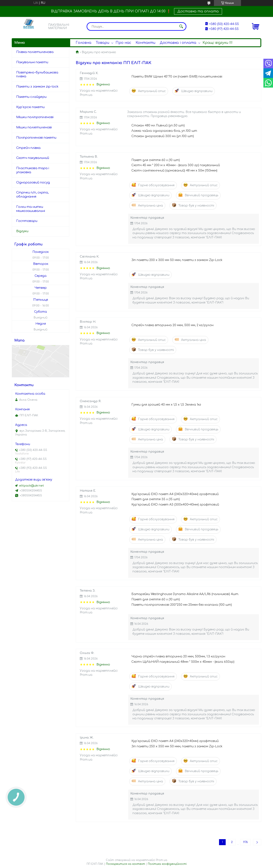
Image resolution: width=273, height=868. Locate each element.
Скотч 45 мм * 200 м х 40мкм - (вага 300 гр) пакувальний (176, 165)
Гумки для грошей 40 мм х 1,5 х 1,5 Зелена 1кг (166, 405)
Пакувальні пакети (32, 62)
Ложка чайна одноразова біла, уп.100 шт (164, 131)
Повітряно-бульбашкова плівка (37, 75)
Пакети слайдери (31, 97)
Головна (83, 43)
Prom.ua (162, 860)
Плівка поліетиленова (35, 52)
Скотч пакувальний (33, 158)
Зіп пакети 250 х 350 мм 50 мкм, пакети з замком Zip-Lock (177, 746)
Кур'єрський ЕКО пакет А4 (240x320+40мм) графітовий (175, 494)
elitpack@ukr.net (32, 486)
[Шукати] (181, 26)
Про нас (123, 43)
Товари (102, 43)
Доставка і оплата (178, 43)
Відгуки (22, 231)
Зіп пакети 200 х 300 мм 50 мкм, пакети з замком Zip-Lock (177, 260)
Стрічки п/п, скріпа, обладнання (32, 195)
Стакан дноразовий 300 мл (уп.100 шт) (163, 136)
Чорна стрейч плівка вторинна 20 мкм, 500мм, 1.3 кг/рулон (178, 656)
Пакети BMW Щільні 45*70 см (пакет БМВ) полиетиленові (177, 77)
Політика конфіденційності (167, 864)
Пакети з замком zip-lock (37, 87)
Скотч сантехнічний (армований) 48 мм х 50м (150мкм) (174, 171)
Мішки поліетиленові (34, 127)
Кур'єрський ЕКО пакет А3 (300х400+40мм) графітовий (175, 505)
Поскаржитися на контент (126, 864)
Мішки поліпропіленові (35, 117)
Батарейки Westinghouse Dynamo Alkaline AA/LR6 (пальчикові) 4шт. (185, 594)
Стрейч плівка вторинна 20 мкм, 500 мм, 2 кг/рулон (172, 325)
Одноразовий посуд (33, 183)
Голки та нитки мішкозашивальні (31, 209)
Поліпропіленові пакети (36, 138)
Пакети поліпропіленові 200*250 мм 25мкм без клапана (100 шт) (182, 605)
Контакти (145, 43)
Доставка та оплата (198, 11)
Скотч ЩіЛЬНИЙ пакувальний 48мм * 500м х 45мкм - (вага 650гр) (183, 662)
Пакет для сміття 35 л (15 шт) (156, 499)
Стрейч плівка (28, 148)
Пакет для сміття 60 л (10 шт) (156, 160)
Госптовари (27, 221)
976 (245, 842)
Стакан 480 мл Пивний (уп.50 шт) (158, 125)
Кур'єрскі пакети (30, 107)
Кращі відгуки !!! (218, 43)
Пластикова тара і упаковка (33, 170)
